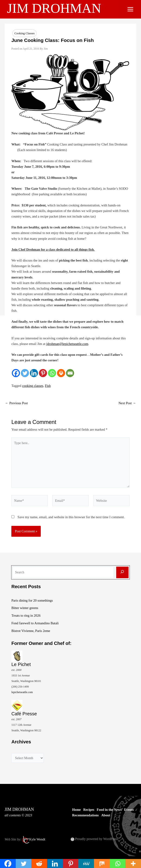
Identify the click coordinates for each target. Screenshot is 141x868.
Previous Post (16, 403)
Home (77, 810)
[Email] (70, 373)
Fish (48, 386)
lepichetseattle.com (22, 692)
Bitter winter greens (25, 608)
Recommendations (86, 815)
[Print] (61, 373)
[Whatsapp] (52, 373)
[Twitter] (25, 373)
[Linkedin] (34, 373)
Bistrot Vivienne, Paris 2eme (31, 631)
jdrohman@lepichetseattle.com (67, 344)
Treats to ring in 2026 (26, 615)
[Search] (122, 573)
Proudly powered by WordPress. (97, 839)
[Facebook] (16, 373)
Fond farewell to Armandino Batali (35, 623)
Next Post (127, 403)
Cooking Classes (24, 33)
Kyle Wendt (37, 840)
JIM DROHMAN (56, 8)
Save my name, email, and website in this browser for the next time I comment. (71, 517)
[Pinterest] (43, 373)
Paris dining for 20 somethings (32, 600)
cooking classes (33, 386)
